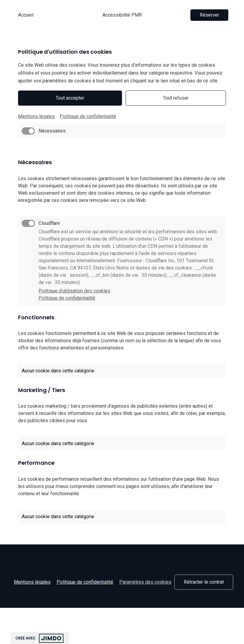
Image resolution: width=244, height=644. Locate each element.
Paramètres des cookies (145, 582)
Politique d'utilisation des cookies (74, 291)
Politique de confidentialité (88, 116)
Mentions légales (36, 116)
